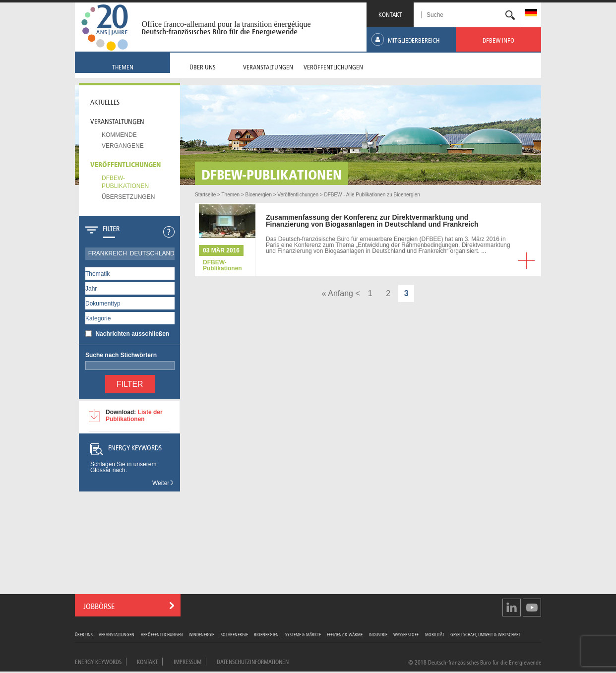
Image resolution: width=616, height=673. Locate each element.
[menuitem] (531, 14)
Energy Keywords (98, 661)
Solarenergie (234, 634)
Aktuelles (105, 101)
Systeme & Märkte (303, 634)
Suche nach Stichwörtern (121, 355)
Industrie (378, 634)
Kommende (119, 135)
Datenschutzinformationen (253, 661)
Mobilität (435, 634)
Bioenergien (266, 634)
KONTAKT (390, 14)
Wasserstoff (406, 634)
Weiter (164, 483)
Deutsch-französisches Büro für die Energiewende (219, 32)
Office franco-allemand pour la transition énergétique (226, 24)
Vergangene (123, 146)
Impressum (187, 661)
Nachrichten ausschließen (132, 334)
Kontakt (147, 661)
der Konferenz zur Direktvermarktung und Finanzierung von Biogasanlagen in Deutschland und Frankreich (372, 221)
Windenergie (202, 634)
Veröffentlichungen (125, 164)
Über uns (84, 634)
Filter (130, 384)
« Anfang (338, 293)
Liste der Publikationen (134, 416)
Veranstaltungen (117, 121)
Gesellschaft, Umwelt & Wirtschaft (485, 634)
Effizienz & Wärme (345, 634)
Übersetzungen (128, 197)
